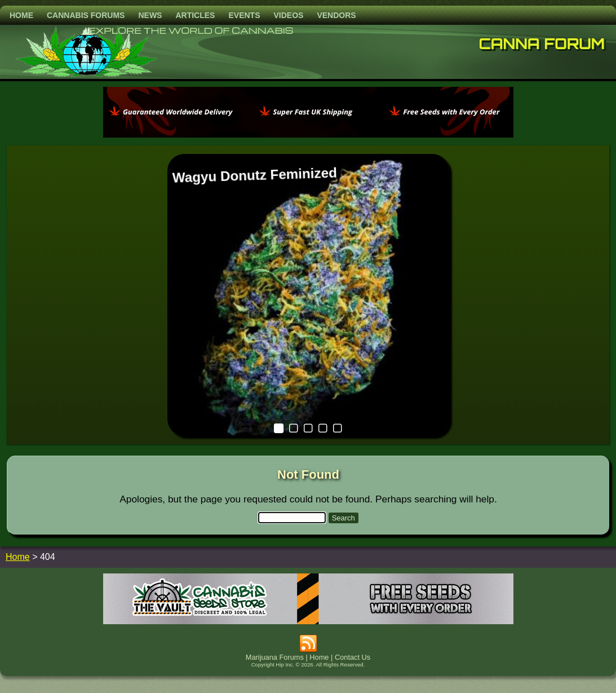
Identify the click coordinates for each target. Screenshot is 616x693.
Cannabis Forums (86, 15)
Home (21, 15)
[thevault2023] (308, 621)
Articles (195, 15)
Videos (288, 15)
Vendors (336, 15)
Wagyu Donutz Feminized (254, 175)
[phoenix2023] (308, 134)
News (150, 15)
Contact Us (353, 657)
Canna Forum (542, 43)
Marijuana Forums (275, 657)
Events (244, 15)
